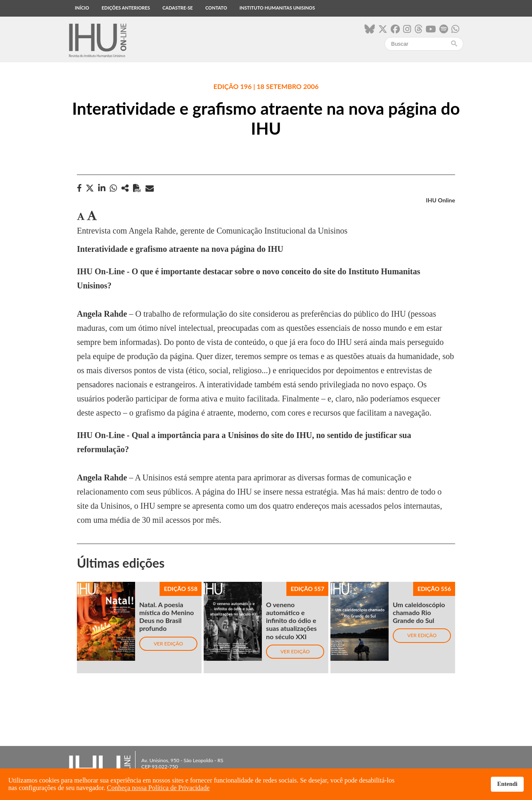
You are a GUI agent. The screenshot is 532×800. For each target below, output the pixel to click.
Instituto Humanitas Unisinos (277, 8)
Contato (216, 8)
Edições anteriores (126, 8)
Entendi (507, 784)
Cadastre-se (178, 8)
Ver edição (169, 644)
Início (82, 8)
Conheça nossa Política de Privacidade (158, 788)
